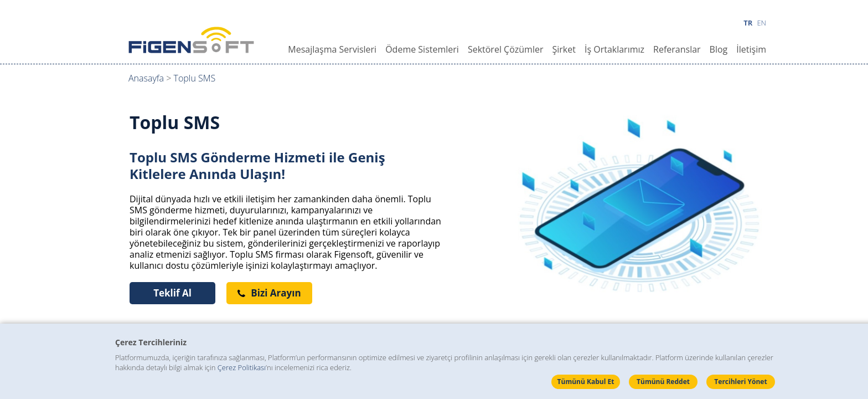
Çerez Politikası (242, 367)
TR (748, 23)
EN (761, 23)
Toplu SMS (195, 78)
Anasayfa (146, 78)
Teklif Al (172, 293)
